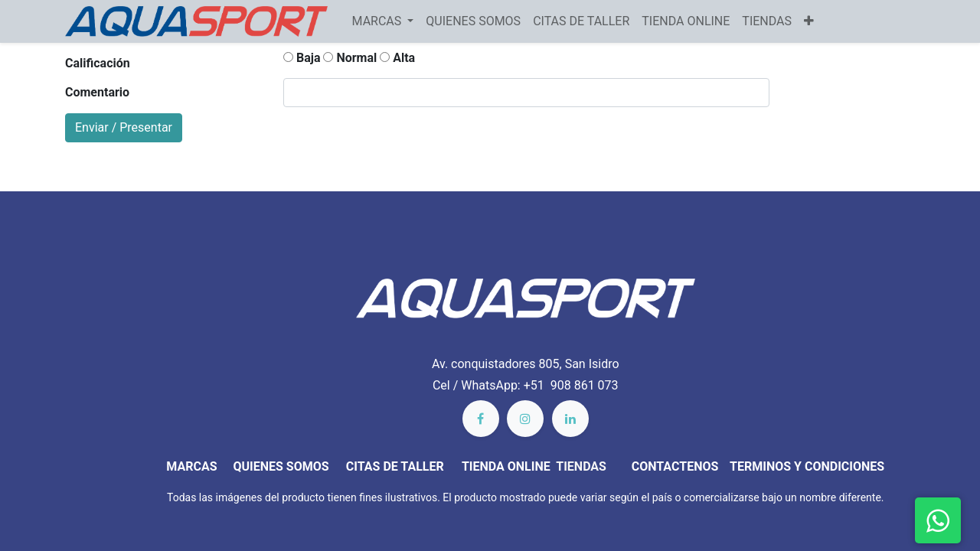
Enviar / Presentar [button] (124, 127)
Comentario (97, 92)
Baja (302, 58)
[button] (809, 21)
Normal (350, 58)
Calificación (98, 63)
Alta (397, 58)
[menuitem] (473, 21)
